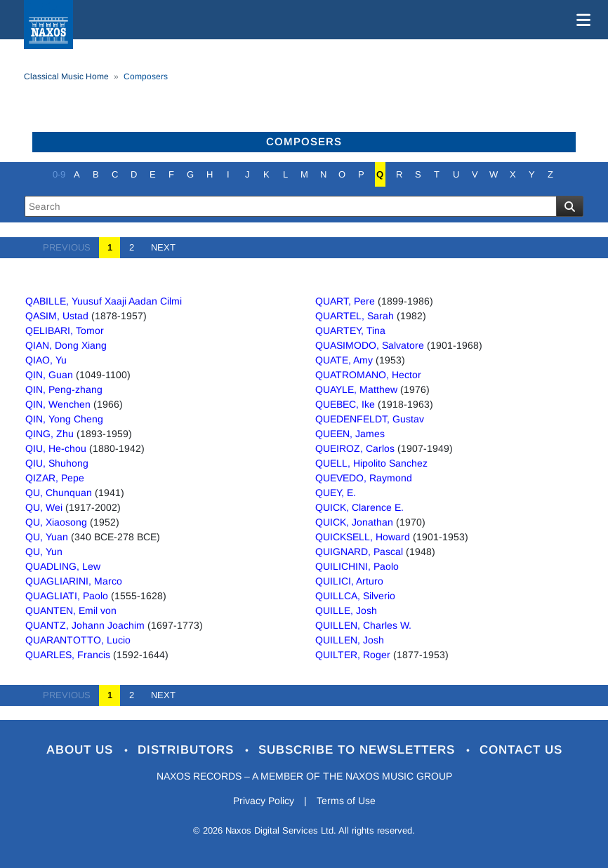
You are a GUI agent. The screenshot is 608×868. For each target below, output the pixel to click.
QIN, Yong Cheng (64, 419)
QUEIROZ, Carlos (355, 448)
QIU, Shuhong (57, 463)
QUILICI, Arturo (349, 581)
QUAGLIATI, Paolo (67, 596)
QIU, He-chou (56, 448)
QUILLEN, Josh (350, 640)
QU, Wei (44, 507)
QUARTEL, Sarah (355, 316)
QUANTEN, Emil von (71, 610)
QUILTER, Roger (353, 655)
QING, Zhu (49, 434)
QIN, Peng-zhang (64, 389)
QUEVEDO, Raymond (364, 478)
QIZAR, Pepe (55, 478)
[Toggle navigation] (581, 20)
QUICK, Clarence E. (359, 507)
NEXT (159, 247)
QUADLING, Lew (63, 566)
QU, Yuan (47, 537)
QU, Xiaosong (56, 522)
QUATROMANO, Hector (368, 375)
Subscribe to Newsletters (359, 750)
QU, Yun (44, 552)
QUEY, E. (336, 493)
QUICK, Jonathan (354, 522)
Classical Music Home (66, 76)
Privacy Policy (264, 801)
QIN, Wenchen (58, 404)
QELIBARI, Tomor (65, 330)
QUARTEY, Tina (350, 330)
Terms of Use (346, 801)
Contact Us (521, 750)
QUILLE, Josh (346, 610)
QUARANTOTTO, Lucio (78, 640)
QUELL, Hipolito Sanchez (371, 463)
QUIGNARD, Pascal (359, 552)
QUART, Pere (345, 301)
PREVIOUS (71, 247)
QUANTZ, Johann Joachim (85, 625)
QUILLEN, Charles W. (363, 625)
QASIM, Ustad (57, 316)
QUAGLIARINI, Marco (74, 581)
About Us (82, 750)
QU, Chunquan (59, 493)
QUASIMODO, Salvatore (370, 345)
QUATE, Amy (344, 360)
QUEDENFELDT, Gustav (370, 419)
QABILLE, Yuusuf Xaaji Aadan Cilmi (104, 301)
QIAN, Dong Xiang (66, 345)
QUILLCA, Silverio (355, 596)
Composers (304, 141)
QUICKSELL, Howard (363, 537)
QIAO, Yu (46, 360)
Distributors (188, 750)
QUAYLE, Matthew (356, 389)
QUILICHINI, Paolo (357, 566)
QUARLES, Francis (68, 655)
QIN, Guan (49, 375)
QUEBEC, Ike (345, 404)
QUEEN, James (350, 434)
